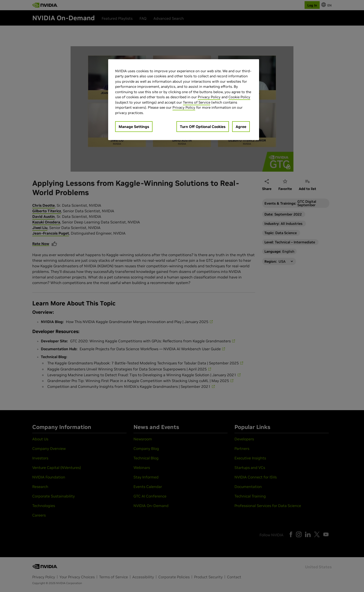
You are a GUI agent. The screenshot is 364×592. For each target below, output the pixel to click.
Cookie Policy (239, 97)
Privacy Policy (209, 97)
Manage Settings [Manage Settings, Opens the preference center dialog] (134, 127)
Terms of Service (197, 102)
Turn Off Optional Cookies (203, 127)
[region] (184, 100)
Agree (241, 127)
